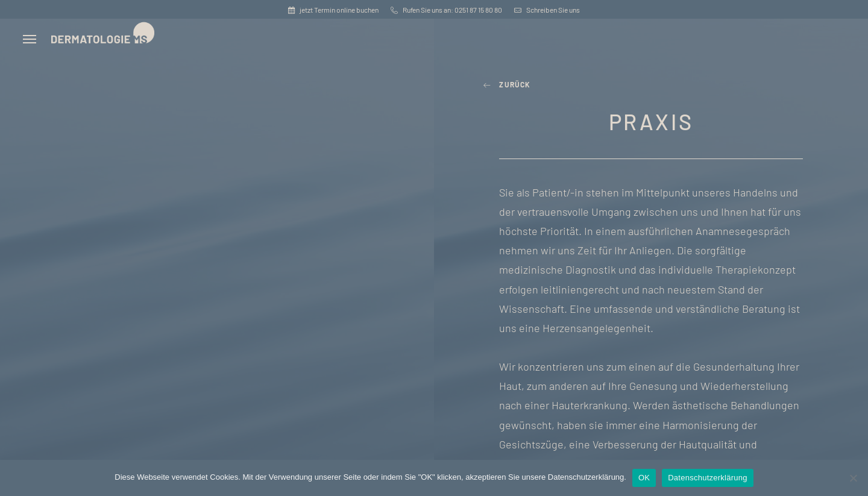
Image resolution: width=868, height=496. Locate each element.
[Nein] (853, 478)
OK (644, 478)
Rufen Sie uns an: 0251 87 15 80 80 (446, 10)
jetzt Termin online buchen (333, 10)
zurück (507, 84)
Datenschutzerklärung (707, 478)
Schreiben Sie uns (547, 10)
